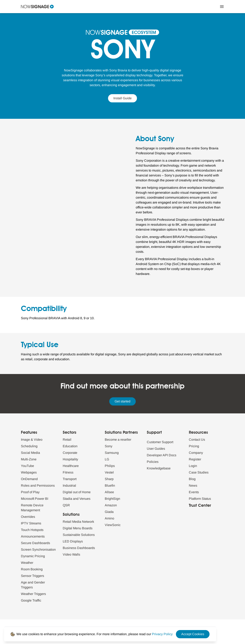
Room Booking (32, 569)
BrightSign (112, 499)
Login (193, 466)
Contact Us (197, 440)
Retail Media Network (78, 522)
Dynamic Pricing (33, 556)
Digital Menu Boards (78, 528)
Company (196, 453)
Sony (109, 446)
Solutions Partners (121, 433)
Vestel (109, 472)
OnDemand (29, 479)
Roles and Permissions (38, 486)
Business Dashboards (79, 548)
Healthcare (71, 466)
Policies (153, 462)
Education (70, 446)
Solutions (71, 515)
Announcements (33, 536)
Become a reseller (118, 440)
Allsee (109, 492)
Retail (67, 440)
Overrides (28, 517)
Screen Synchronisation (38, 550)
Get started (122, 401)
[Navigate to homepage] (37, 7)
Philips (110, 466)
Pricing (194, 446)
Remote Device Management (32, 508)
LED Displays (73, 541)
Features (29, 433)
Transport (70, 479)
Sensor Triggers (32, 576)
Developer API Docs (162, 455)
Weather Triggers (33, 594)
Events (194, 492)
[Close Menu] (222, 7)
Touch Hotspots (32, 530)
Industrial (69, 486)
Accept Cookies (193, 634)
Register (195, 459)
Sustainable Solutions (79, 535)
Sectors (70, 433)
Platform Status (200, 499)
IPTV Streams (31, 523)
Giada (109, 512)
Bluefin (110, 486)
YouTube (27, 466)
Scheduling (29, 446)
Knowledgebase (159, 468)
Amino (109, 518)
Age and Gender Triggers (33, 585)
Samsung (112, 453)
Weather (27, 563)
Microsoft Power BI (35, 499)
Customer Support (160, 442)
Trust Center (200, 506)
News (193, 486)
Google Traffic (31, 600)
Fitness (68, 472)
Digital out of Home (77, 492)
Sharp (109, 479)
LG (107, 459)
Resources (198, 433)
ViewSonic (113, 525)
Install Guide (122, 98)
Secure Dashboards (35, 543)
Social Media (30, 453)
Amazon (111, 505)
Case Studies (199, 472)
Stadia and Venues (77, 499)
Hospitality (70, 459)
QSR (66, 505)
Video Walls (71, 554)
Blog (192, 479)
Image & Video (32, 440)
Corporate (70, 453)
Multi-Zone (29, 459)
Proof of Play (30, 492)
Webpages (29, 472)
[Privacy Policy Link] (162, 634)
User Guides (156, 449)
